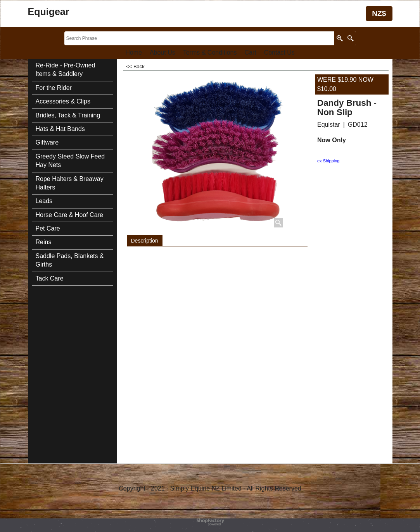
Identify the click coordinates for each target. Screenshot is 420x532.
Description (145, 241)
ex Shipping (328, 161)
